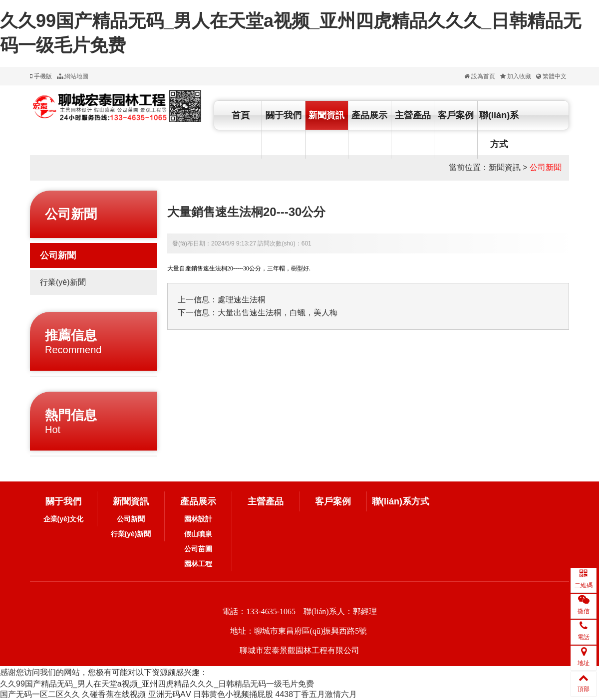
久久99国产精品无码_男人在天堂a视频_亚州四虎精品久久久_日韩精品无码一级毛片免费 (157, 684)
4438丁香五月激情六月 (316, 694)
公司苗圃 (198, 549)
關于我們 (284, 115)
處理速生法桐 (242, 300)
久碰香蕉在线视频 (114, 694)
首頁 (241, 115)
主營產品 (413, 115)
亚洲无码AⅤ (170, 694)
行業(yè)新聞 (63, 282)
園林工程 (198, 564)
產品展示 (369, 115)
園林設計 (198, 519)
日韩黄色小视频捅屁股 (233, 694)
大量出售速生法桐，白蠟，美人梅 (278, 313)
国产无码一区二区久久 (40, 694)
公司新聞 (546, 167)
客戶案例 (456, 115)
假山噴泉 (198, 534)
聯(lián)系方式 (499, 130)
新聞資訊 (326, 115)
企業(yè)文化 (64, 519)
